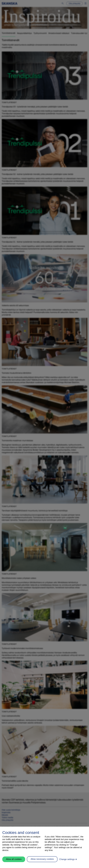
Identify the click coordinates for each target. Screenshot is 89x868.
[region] (44, 847)
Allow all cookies (14, 859)
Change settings (67, 859)
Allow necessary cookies (42, 859)
